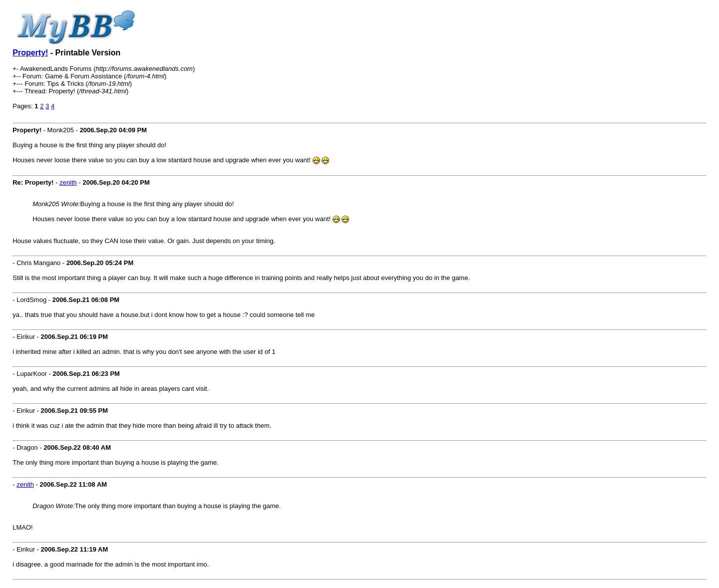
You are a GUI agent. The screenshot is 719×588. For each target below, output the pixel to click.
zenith (68, 182)
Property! (30, 53)
